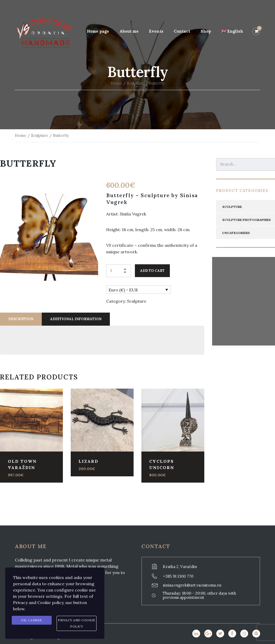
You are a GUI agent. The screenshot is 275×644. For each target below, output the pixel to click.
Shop (206, 31)
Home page (98, 31)
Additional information (76, 319)
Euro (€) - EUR (123, 290)
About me (129, 31)
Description (21, 319)
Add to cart (152, 271)
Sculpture (135, 83)
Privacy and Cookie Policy (77, 623)
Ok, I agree (32, 620)
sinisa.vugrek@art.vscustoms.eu (192, 585)
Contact (182, 31)
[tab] (21, 319)
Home (116, 83)
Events (156, 31)
